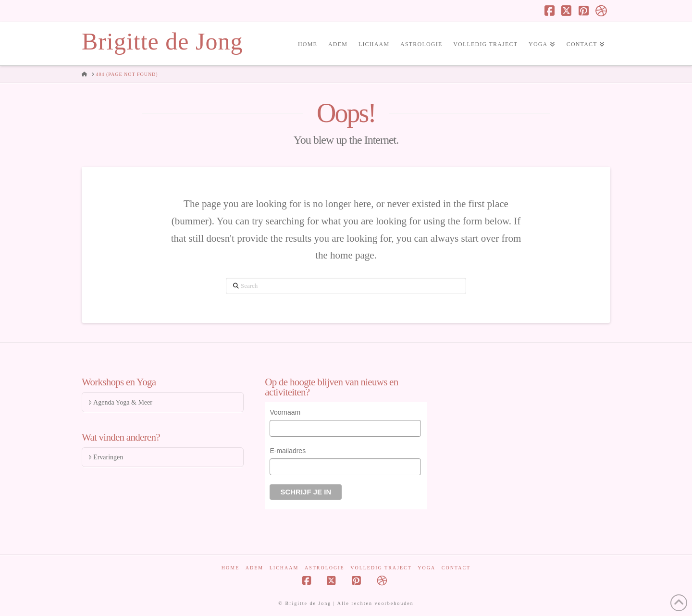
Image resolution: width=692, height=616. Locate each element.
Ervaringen (105, 457)
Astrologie (325, 568)
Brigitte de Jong (162, 41)
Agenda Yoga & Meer (120, 402)
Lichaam (284, 568)
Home (230, 568)
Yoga (426, 568)
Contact (456, 568)
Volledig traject (381, 568)
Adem (254, 568)
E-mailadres (288, 451)
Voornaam (285, 412)
